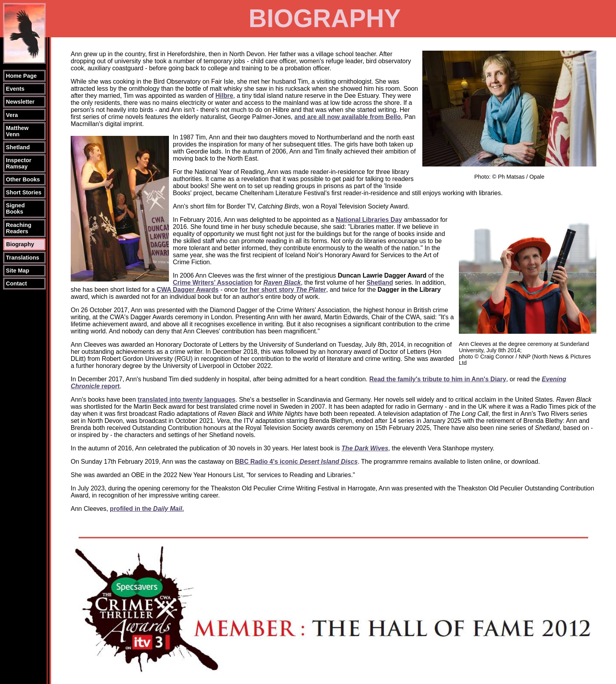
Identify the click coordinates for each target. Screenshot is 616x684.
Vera (12, 115)
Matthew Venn (17, 131)
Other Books (23, 179)
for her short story (283, 290)
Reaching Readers (19, 228)
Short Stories (24, 192)
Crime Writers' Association (213, 283)
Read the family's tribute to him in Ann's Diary (438, 379)
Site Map (17, 271)
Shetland (18, 147)
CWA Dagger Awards (188, 290)
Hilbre (224, 96)
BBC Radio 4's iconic (296, 462)
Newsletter (20, 102)
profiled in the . (147, 509)
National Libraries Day (369, 220)
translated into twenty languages (186, 400)
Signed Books (15, 208)
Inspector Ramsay (19, 163)
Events (15, 89)
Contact (16, 283)
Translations (23, 258)
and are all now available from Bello (347, 117)
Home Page (21, 76)
